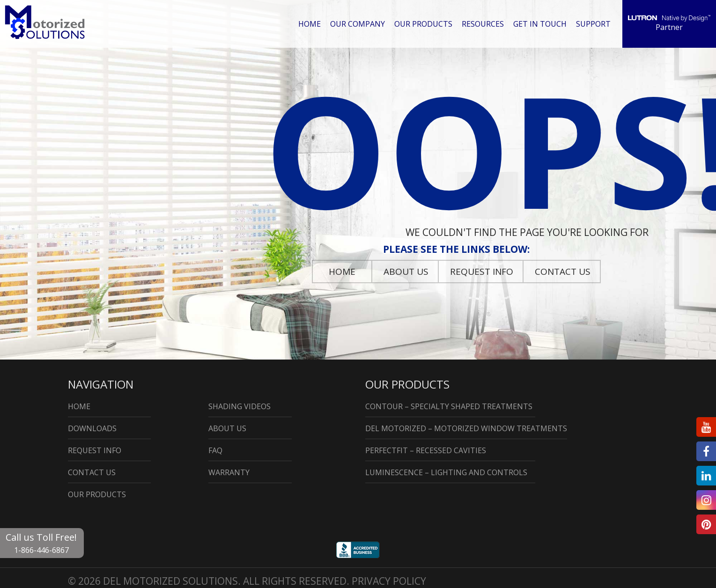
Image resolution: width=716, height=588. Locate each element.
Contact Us (563, 272)
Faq (215, 450)
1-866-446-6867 (41, 550)
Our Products (425, 23)
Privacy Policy (389, 581)
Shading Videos (240, 406)
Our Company (360, 23)
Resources (485, 23)
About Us (406, 272)
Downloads (92, 428)
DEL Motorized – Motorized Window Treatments (466, 428)
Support (594, 23)
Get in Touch (541, 23)
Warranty (229, 472)
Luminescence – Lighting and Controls (446, 472)
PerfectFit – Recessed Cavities (426, 450)
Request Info (482, 272)
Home (312, 23)
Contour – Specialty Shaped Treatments (449, 406)
